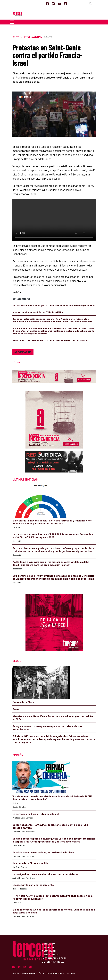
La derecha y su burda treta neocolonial (36, 814)
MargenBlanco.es (28, 973)
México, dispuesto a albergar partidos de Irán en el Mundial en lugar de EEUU (54, 305)
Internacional (33, 37)
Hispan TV (17, 37)
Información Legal (54, 958)
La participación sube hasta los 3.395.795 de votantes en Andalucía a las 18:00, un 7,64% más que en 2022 (53, 536)
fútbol (17, 362)
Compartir (23, 352)
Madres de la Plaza (23, 702)
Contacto (48, 944)
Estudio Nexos (57, 973)
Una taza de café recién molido (30, 863)
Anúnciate (49, 951)
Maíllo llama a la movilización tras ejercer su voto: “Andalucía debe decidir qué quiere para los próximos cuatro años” (51, 563)
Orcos (16, 709)
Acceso (71, 973)
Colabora (48, 947)
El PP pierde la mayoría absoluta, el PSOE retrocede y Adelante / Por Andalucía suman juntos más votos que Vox (52, 522)
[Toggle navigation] (12, 22)
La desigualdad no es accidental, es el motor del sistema (45, 874)
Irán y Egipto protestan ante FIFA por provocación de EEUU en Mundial (50, 340)
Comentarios (50, 954)
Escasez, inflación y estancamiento (33, 885)
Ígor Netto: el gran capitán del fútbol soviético (38, 312)
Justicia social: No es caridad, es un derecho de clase (43, 852)
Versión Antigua (53, 962)
